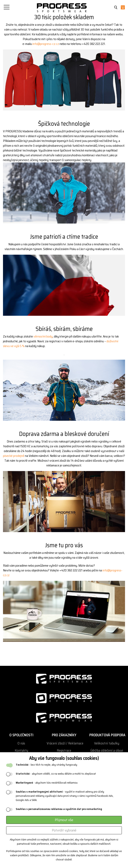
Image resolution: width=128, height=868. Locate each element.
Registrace (64, 751)
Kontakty (21, 751)
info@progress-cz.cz (46, 44)
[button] (7, 6)
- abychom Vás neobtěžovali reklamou (47, 783)
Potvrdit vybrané (64, 830)
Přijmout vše (64, 820)
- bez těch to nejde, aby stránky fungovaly (46, 765)
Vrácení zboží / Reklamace (65, 743)
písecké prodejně (14, 456)
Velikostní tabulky (107, 743)
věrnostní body (43, 336)
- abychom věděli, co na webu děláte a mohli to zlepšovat (56, 774)
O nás (21, 743)
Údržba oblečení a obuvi (107, 751)
